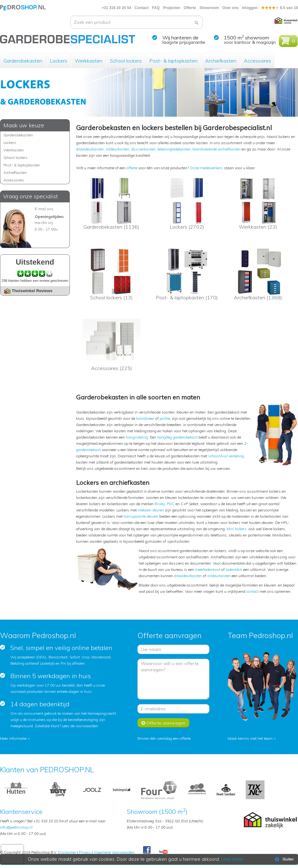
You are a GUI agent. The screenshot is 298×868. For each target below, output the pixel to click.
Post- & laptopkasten (173, 61)
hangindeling (137, 437)
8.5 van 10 (280, 8)
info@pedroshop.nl (16, 827)
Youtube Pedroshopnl (163, 852)
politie (165, 418)
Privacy (85, 852)
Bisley (160, 504)
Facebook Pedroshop (147, 850)
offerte (132, 168)
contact (252, 591)
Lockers (59, 61)
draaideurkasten (90, 149)
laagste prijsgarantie (184, 42)
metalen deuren (151, 510)
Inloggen (250, 8)
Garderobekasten (23, 61)
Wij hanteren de (180, 38)
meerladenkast (208, 569)
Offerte (190, 8)
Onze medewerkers (206, 168)
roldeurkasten (118, 149)
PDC (171, 504)
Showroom (209, 8)
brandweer (145, 418)
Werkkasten (89, 61)
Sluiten (284, 859)
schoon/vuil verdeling (226, 456)
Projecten (172, 8)
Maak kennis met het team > (252, 738)
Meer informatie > (15, 738)
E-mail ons (44, 209)
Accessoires (257, 61)
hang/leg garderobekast (177, 437)
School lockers (126, 61)
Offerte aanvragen (163, 723)
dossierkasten (143, 149)
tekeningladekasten (174, 149)
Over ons (230, 8)
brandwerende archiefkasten (217, 149)
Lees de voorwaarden (80, 726)
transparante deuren (141, 516)
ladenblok (234, 569)
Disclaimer (67, 852)
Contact (142, 8)
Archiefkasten (221, 61)
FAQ (156, 8)
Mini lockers (237, 529)
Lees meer (233, 859)
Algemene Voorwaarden (114, 852)
